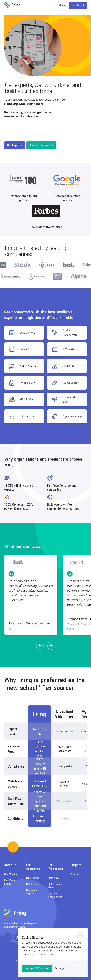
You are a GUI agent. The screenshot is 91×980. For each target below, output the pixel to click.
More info (49, 955)
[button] (40, 646)
